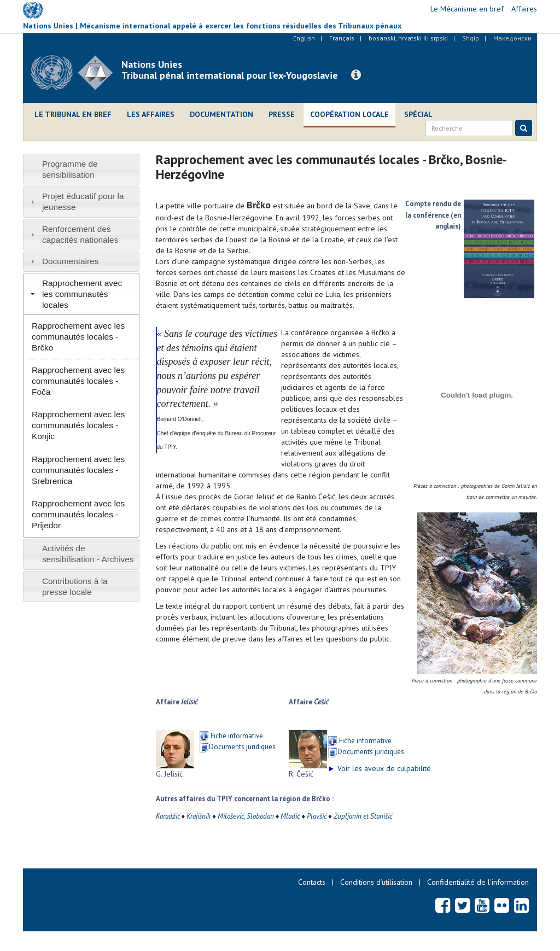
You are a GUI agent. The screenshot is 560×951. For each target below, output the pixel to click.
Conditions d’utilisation (376, 882)
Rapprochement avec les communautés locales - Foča (78, 381)
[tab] (81, 169)
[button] (356, 75)
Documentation (221, 114)
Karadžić (168, 816)
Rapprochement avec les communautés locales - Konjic (78, 425)
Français (342, 38)
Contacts (312, 882)
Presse (282, 114)
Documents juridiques (242, 747)
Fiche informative (237, 736)
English (304, 38)
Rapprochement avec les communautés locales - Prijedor (78, 514)
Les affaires (151, 114)
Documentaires (71, 261)
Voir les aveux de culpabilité (379, 768)
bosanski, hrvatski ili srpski (408, 38)
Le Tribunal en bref (73, 114)
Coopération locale (349, 114)
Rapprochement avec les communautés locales (82, 294)
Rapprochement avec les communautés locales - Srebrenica (78, 470)
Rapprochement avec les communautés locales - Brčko (78, 337)
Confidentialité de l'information (478, 882)
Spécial (418, 114)
